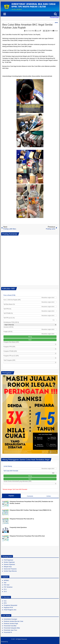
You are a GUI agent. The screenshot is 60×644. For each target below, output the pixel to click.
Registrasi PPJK (8, 608)
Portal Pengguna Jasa (10, 610)
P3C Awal (7, 585)
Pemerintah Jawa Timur (10, 630)
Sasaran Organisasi (9, 564)
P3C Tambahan (8, 587)
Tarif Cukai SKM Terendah (11, 471)
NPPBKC (6, 580)
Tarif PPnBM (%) (8, 313)
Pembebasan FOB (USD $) (11, 322)
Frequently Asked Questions (18, 527)
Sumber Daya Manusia (10, 571)
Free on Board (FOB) (9, 295)
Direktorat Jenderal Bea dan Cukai (13, 621)
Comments (30, 496)
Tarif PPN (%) (7, 309)
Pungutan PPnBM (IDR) (10, 351)
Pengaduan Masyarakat (10, 605)
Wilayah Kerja (8, 567)
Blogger (11, 642)
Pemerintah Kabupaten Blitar (12, 628)
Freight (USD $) (8, 332)
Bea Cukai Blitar (30, 31)
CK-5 (5, 592)
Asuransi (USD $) (8, 327)
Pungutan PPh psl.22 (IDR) (11, 356)
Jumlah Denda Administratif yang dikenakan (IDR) (17, 481)
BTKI (5, 603)
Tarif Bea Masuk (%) (9, 304)
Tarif (5, 583)
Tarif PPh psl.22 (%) (9, 318)
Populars (11, 496)
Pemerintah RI (8, 632)
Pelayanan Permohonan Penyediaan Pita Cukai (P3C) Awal (27, 536)
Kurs (5, 601)
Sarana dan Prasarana (10, 569)
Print (50, 31)
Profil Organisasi (8, 560)
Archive (49, 496)
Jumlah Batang (8, 466)
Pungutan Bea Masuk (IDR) (11, 342)
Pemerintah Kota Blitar (10, 626)
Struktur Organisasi (9, 562)
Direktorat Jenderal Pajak (11, 624)
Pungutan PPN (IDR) (9, 347)
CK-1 (5, 589)
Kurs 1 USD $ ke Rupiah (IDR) (12, 300)
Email (55, 31)
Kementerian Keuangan (10, 619)
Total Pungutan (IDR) (9, 360)
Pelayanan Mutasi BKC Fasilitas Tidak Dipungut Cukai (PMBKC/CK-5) (30, 510)
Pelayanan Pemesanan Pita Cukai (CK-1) (22, 519)
